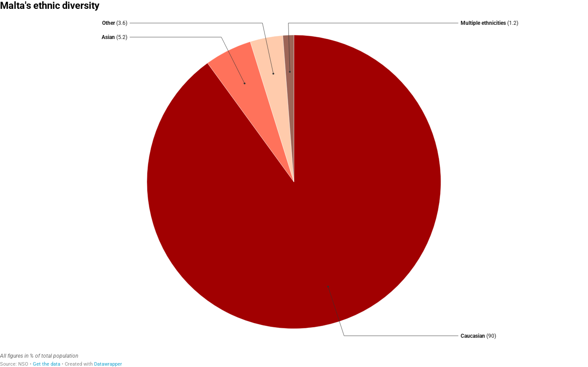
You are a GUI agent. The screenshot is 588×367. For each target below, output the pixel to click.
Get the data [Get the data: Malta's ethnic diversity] (47, 364)
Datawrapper (108, 364)
